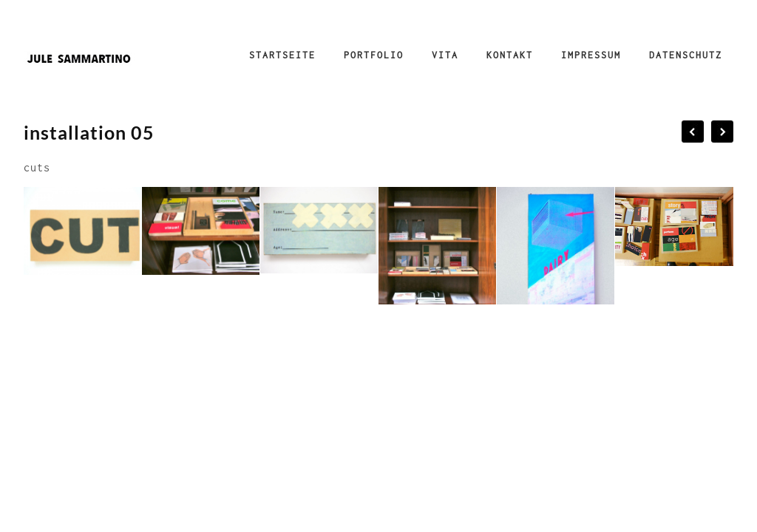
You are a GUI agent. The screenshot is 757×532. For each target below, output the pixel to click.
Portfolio (374, 55)
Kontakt (510, 55)
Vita (445, 55)
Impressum (591, 55)
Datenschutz (686, 55)
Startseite (282, 55)
